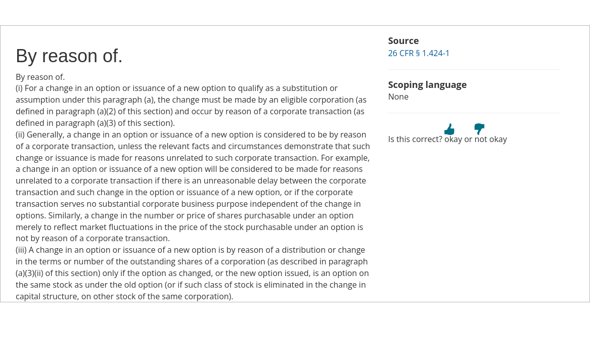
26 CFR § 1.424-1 (419, 53)
